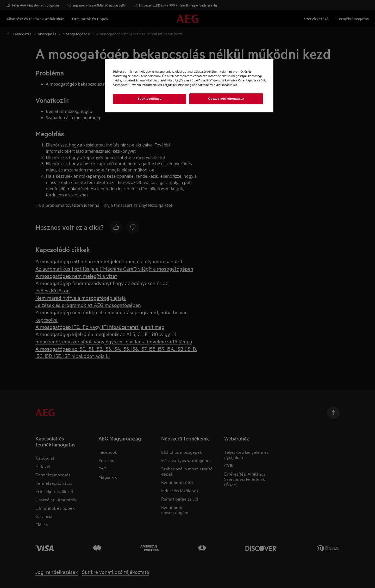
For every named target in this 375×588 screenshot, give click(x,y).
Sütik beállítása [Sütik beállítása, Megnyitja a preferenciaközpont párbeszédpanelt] (149, 99)
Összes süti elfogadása (226, 99)
